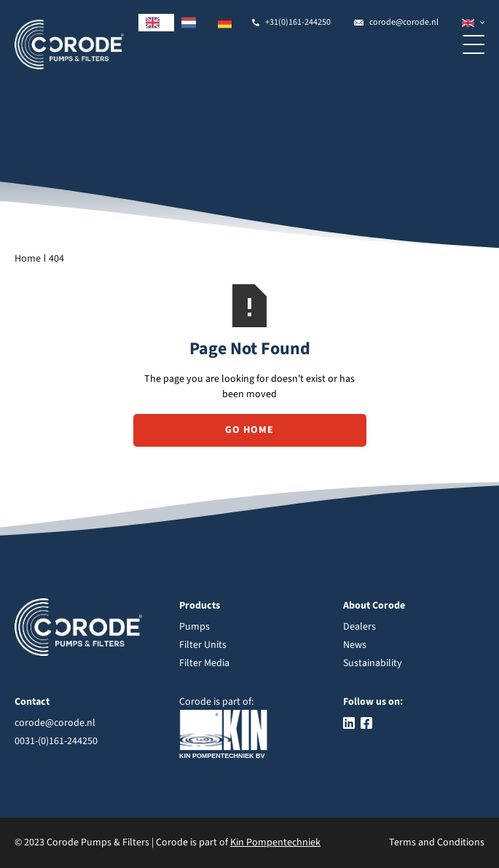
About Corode (374, 606)
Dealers (359, 627)
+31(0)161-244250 (298, 22)
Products (200, 606)
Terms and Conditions (437, 842)
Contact (32, 702)
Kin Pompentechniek (275, 842)
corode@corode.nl (404, 22)
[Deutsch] (229, 23)
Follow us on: (373, 702)
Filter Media (204, 663)
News (355, 645)
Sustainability (373, 663)
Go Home (249, 430)
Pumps (195, 627)
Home (28, 259)
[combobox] (157, 23)
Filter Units (203, 645)
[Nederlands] (192, 23)
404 (56, 259)
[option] (192, 23)
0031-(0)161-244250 (56, 741)
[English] (157, 23)
